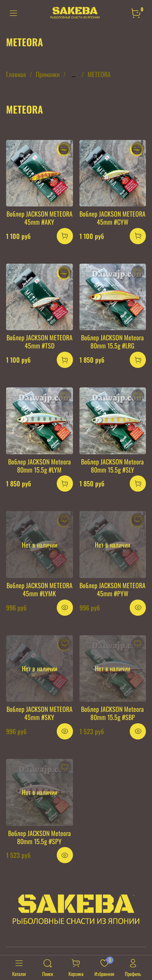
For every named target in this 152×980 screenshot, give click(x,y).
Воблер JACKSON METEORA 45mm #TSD (40, 342)
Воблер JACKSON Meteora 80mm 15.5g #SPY (40, 837)
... (74, 74)
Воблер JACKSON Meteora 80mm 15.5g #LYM (40, 466)
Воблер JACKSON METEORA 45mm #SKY (40, 713)
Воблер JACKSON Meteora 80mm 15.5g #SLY (112, 466)
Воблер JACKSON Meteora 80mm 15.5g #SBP (112, 713)
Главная (16, 74)
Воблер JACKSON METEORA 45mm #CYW (112, 218)
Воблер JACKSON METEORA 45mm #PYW (112, 589)
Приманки (48, 74)
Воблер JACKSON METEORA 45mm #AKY (40, 218)
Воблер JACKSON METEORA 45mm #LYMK (40, 589)
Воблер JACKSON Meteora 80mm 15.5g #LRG (112, 342)
